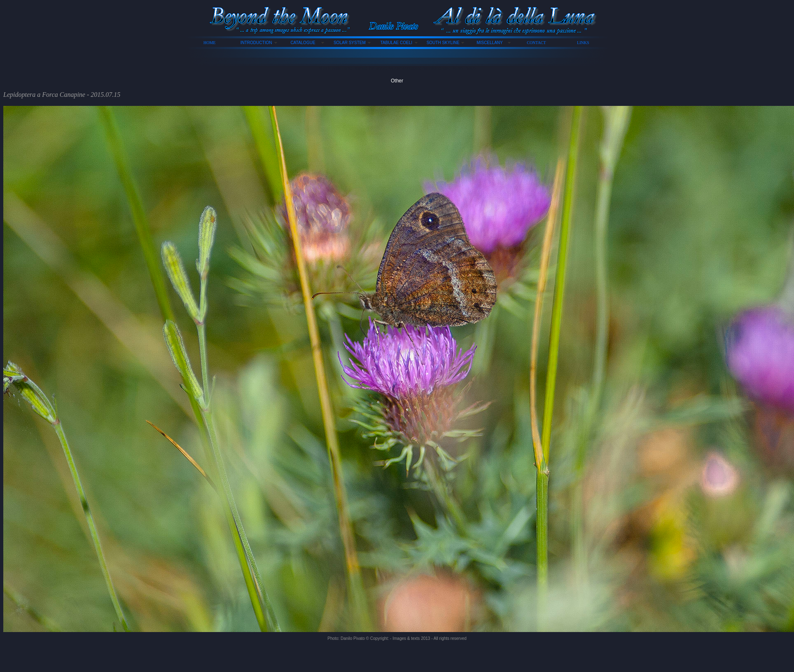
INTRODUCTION (256, 43)
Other (397, 81)
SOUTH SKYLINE (443, 43)
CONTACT (536, 43)
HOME (209, 43)
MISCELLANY (489, 43)
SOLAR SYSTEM (350, 43)
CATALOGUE (303, 43)
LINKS (583, 43)
